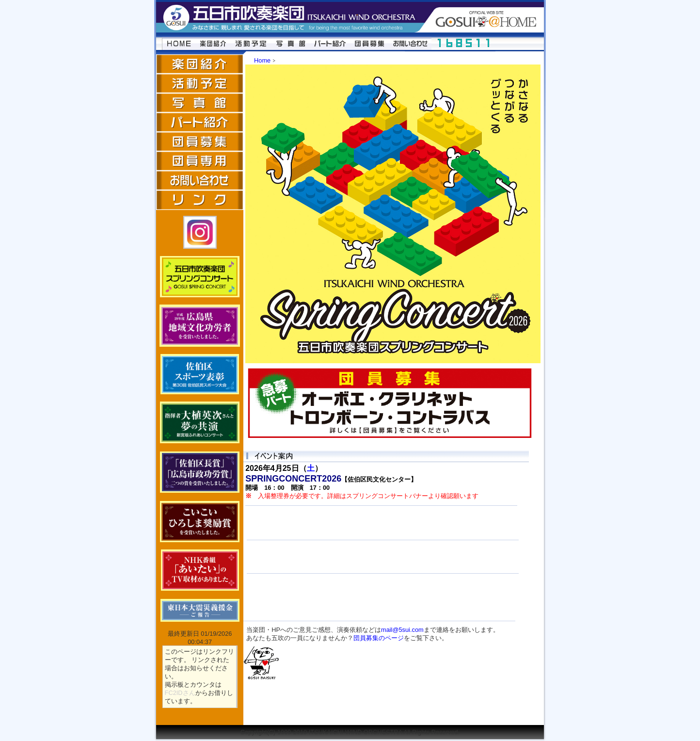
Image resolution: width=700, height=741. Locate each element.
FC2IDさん (180, 693)
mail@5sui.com (402, 630)
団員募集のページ (379, 638)
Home (262, 60)
